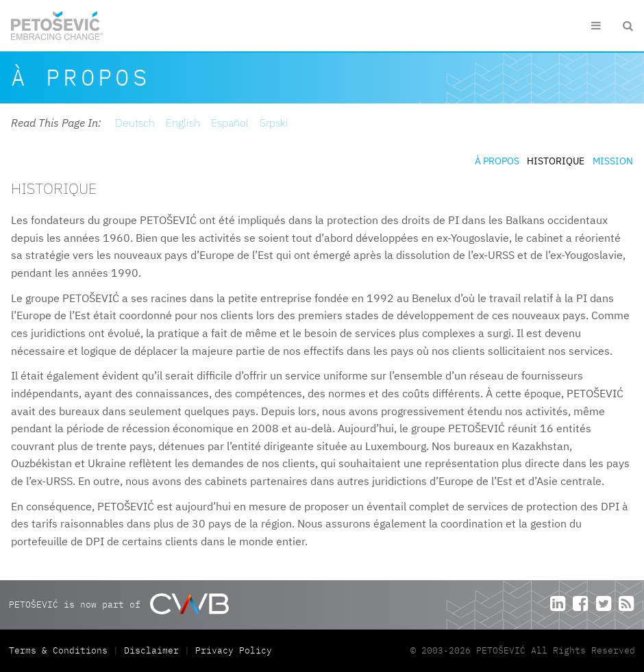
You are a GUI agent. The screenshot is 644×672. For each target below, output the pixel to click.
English (183, 123)
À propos (497, 161)
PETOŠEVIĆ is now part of (119, 604)
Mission (613, 161)
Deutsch (135, 123)
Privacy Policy (234, 650)
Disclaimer (151, 650)
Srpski (274, 123)
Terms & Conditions (61, 650)
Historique (556, 161)
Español (230, 123)
